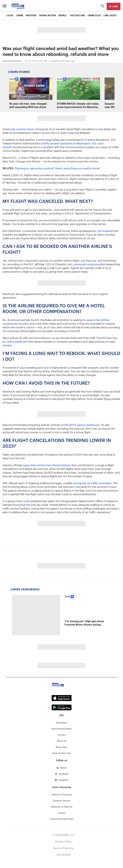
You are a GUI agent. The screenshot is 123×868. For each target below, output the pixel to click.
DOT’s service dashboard (84, 425)
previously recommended (89, 264)
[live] (114, 6)
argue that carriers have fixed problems (47, 465)
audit (26, 501)
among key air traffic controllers (92, 483)
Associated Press (12, 61)
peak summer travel (22, 129)
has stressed (105, 231)
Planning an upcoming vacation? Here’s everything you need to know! (57, 168)
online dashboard (17, 342)
